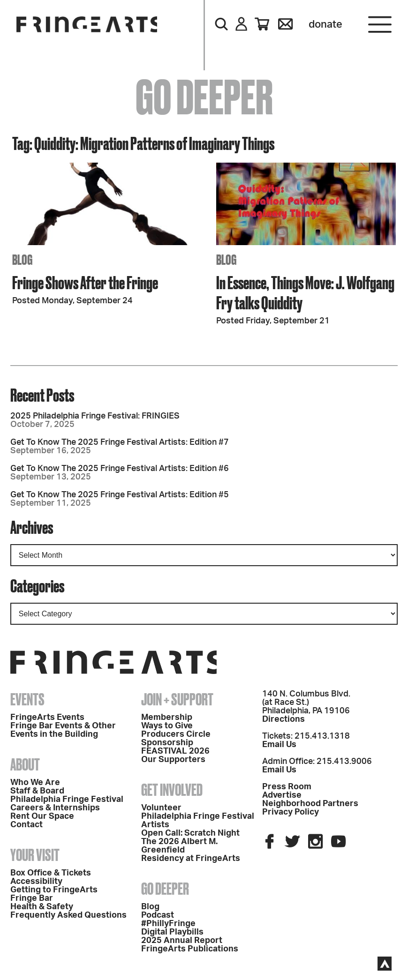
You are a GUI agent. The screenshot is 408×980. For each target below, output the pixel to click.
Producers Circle (176, 734)
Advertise (282, 795)
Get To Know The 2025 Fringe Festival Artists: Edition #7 (120, 442)
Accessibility (36, 882)
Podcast (158, 915)
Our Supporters (173, 760)
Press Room (287, 787)
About (25, 764)
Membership (167, 718)
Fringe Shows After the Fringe (85, 282)
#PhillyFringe (168, 924)
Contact (26, 825)
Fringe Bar (32, 898)
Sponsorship (167, 743)
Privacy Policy (291, 812)
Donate (325, 24)
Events (27, 699)
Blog (150, 907)
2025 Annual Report (182, 941)
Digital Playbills (172, 932)
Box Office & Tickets (51, 873)
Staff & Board (37, 791)
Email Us (279, 745)
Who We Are (35, 783)
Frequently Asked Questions (68, 915)
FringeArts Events (47, 718)
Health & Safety (42, 907)
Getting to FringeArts (54, 890)
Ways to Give (167, 726)
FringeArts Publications (190, 949)
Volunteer (161, 808)
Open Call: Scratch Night (190, 833)
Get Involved (172, 790)
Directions (283, 719)
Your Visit (35, 855)
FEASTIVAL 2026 (175, 751)
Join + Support (177, 699)
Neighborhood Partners (310, 804)
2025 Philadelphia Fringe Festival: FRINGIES (95, 416)
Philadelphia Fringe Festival (67, 800)
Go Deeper (165, 889)
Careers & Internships (55, 808)
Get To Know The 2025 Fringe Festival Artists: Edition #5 (120, 495)
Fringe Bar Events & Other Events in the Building (63, 730)
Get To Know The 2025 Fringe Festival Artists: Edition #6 (120, 469)
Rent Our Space (42, 816)
